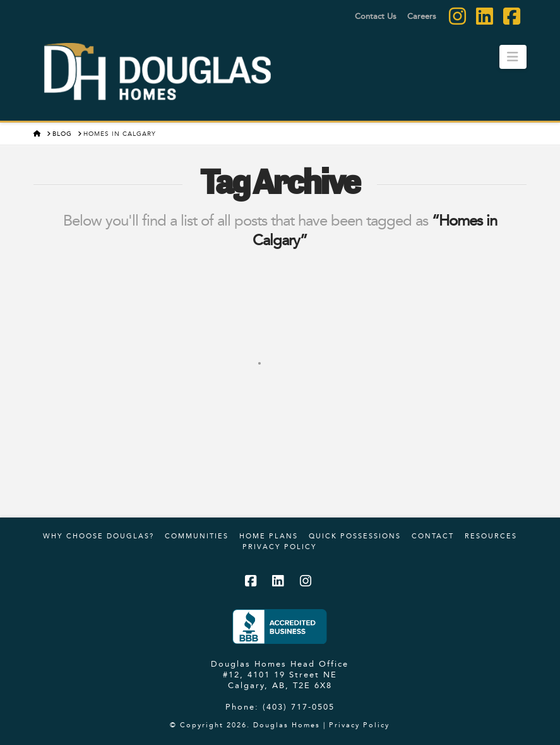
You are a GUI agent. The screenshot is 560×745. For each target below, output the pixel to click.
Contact (433, 536)
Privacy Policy (280, 547)
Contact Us (376, 16)
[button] (513, 57)
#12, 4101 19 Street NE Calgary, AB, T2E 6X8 (280, 680)
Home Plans (269, 536)
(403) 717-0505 (299, 706)
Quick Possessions (355, 536)
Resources (491, 536)
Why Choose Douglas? (98, 536)
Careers (422, 16)
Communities (197, 536)
